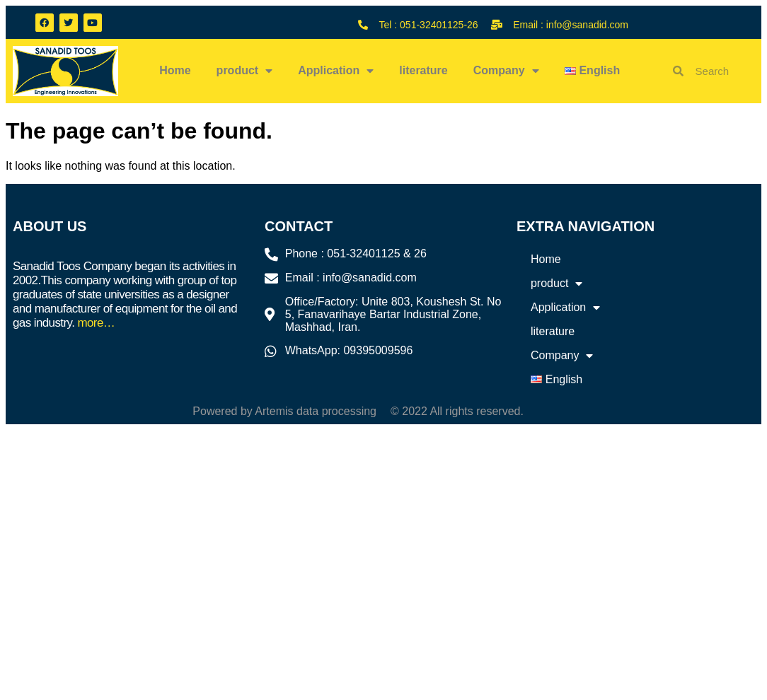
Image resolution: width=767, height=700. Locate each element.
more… (96, 323)
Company (506, 71)
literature (423, 70)
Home (175, 70)
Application (336, 71)
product (245, 71)
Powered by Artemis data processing (284, 411)
